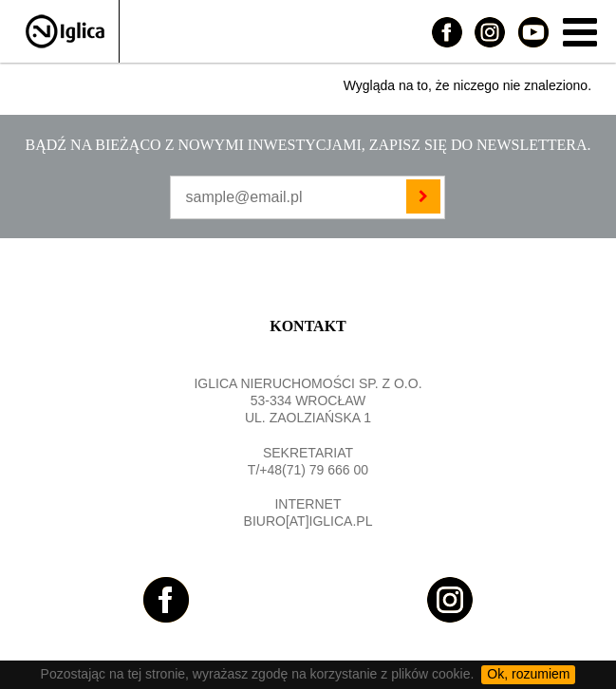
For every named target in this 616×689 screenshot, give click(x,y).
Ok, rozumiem (528, 674)
